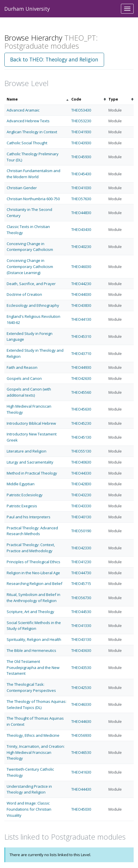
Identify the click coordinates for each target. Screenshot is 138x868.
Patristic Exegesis (22, 506)
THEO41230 (81, 562)
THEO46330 (81, 704)
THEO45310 (81, 336)
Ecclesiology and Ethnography (33, 305)
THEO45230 (81, 423)
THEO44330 (81, 473)
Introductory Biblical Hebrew (31, 423)
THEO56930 (81, 735)
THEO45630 (81, 409)
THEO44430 (81, 789)
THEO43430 (81, 229)
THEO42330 (81, 548)
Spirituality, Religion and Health (34, 639)
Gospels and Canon (24, 378)
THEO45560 (81, 392)
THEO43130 (81, 639)
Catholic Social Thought (27, 143)
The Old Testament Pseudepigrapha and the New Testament (33, 668)
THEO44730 (81, 573)
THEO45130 (81, 437)
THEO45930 (81, 157)
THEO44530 (81, 612)
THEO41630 (81, 772)
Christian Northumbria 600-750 (33, 199)
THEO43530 (81, 668)
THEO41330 (81, 626)
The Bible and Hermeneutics (31, 650)
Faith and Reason (22, 367)
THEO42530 (81, 688)
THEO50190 (81, 531)
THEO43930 (81, 143)
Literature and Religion (27, 451)
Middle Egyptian (21, 484)
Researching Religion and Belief (34, 583)
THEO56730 (81, 598)
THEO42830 (81, 484)
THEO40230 (81, 247)
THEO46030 (81, 267)
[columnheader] (37, 99)
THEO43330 (81, 506)
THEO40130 (81, 517)
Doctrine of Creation (24, 294)
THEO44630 (81, 721)
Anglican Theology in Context (32, 132)
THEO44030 (81, 294)
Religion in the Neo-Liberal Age (33, 573)
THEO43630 (81, 650)
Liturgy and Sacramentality (30, 462)
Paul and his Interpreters (29, 517)
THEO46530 (81, 752)
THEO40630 (81, 462)
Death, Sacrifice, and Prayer (31, 284)
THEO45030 (81, 809)
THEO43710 (81, 353)
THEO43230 (81, 495)
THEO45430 (81, 174)
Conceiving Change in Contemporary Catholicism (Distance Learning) (30, 267)
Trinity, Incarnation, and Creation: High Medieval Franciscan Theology (36, 752)
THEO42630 (81, 378)
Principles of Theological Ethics (33, 562)
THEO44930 (81, 367)
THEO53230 (81, 121)
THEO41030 (81, 188)
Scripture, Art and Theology (30, 612)
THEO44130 (81, 319)
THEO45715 (81, 583)
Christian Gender (22, 188)
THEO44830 (81, 213)
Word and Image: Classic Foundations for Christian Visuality (29, 809)
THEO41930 (81, 132)
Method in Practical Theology (32, 473)
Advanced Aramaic (23, 110)
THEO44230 (81, 284)
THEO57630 (81, 199)
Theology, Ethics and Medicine (33, 735)
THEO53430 (81, 110)
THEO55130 (81, 451)
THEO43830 (81, 305)
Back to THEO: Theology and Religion (54, 59)
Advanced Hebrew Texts (28, 121)
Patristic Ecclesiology (25, 495)
